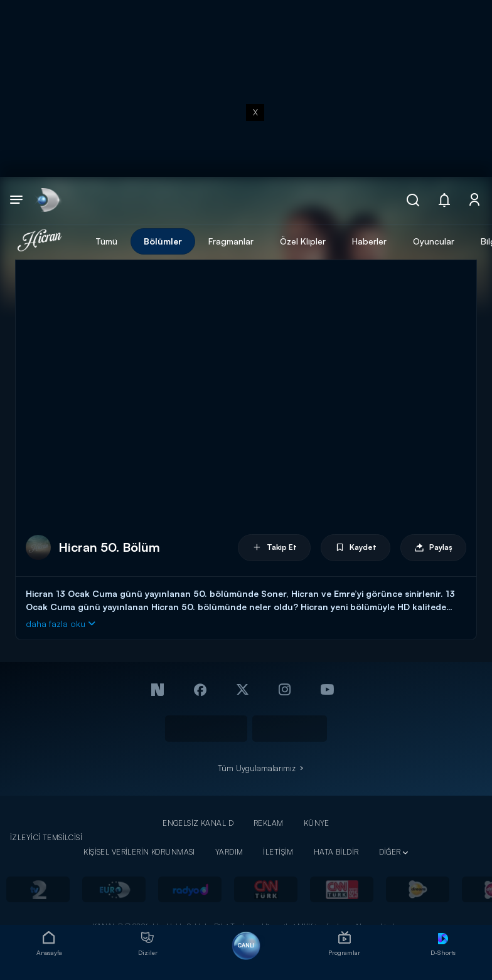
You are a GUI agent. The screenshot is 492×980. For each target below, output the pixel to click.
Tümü (106, 241)
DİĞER (390, 852)
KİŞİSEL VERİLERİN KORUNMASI (139, 852)
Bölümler (163, 241)
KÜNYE (317, 823)
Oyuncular (434, 241)
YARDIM (229, 852)
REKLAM (269, 823)
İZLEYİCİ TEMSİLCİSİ (46, 837)
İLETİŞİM (278, 852)
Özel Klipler (303, 241)
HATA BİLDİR (336, 852)
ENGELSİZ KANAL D (198, 823)
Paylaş (433, 548)
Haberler (369, 241)
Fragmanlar (231, 241)
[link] (47, 200)
